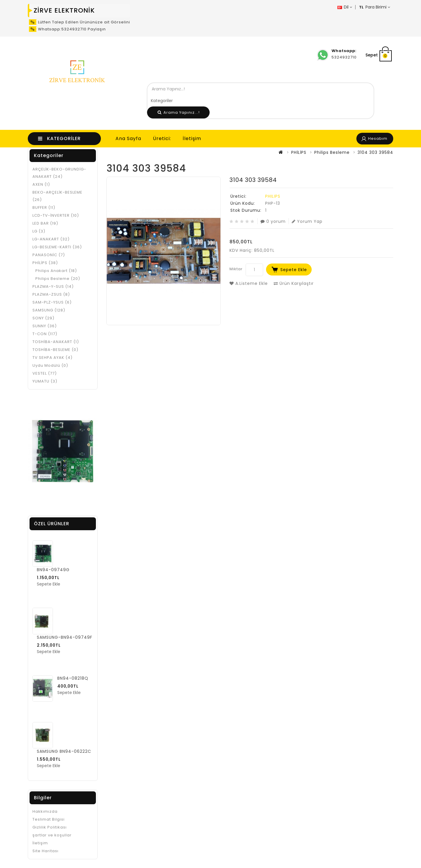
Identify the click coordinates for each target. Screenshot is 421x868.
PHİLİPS (299, 152)
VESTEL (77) (45, 373)
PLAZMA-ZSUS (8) (51, 294)
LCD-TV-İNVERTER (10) (56, 215)
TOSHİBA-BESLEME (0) (55, 350)
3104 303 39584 (375, 152)
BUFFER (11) (44, 207)
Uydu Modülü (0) (50, 365)
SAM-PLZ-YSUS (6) (52, 302)
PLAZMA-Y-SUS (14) (53, 286)
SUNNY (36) (45, 326)
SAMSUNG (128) (49, 310)
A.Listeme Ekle (249, 283)
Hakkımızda (45, 811)
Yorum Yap (307, 221)
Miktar (236, 269)
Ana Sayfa (128, 138)
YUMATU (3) (45, 381)
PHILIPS (273, 196)
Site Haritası (45, 851)
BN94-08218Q (73, 678)
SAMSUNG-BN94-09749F (65, 637)
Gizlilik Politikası (50, 827)
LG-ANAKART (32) (51, 239)
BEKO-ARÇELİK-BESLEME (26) (57, 196)
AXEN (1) (41, 184)
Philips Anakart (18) (56, 271)
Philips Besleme (332, 152)
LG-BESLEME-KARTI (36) (57, 247)
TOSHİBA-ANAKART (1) (56, 342)
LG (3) (39, 231)
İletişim (192, 138)
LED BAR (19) (45, 223)
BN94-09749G (53, 570)
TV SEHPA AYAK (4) (52, 358)
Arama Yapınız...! (179, 112)
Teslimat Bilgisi (49, 819)
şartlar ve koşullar (52, 835)
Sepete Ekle (294, 270)
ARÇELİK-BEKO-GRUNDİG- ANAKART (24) (59, 173)
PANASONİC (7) (49, 255)
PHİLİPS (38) (45, 263)
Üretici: (162, 138)
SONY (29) (43, 318)
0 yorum (273, 221)
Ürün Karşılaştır (294, 283)
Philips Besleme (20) (58, 279)
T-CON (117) (45, 334)
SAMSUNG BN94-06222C (64, 751)
